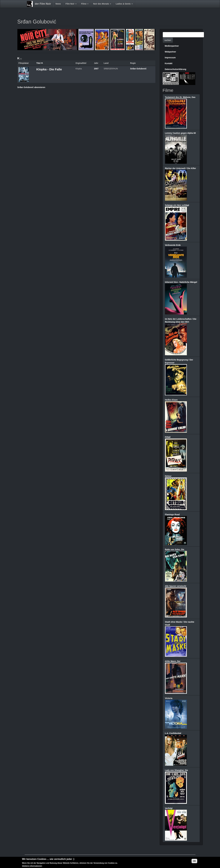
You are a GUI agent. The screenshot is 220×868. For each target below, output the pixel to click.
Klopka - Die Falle (49, 69)
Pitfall (168, 437)
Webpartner (171, 52)
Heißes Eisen (171, 400)
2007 (96, 69)
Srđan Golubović (138, 69)
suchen (168, 40)
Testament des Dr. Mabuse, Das (180, 97)
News (58, 4)
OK (194, 861)
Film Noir (71, 4)
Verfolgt (169, 808)
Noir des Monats (102, 4)
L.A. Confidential (173, 733)
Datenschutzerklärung (176, 69)
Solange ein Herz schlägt (177, 205)
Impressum (170, 58)
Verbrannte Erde (173, 245)
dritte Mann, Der (173, 661)
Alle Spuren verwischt (176, 586)
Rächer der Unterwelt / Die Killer (181, 168)
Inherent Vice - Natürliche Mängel (181, 282)
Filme (85, 4)
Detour (168, 476)
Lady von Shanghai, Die (176, 770)
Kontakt (169, 63)
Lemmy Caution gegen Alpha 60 (180, 133)
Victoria (169, 698)
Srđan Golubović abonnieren (31, 87)
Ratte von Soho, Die (175, 549)
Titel (40, 63)
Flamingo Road (172, 515)
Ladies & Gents (124, 4)
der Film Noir (43, 4)
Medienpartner (172, 46)
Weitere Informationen (32, 866)
